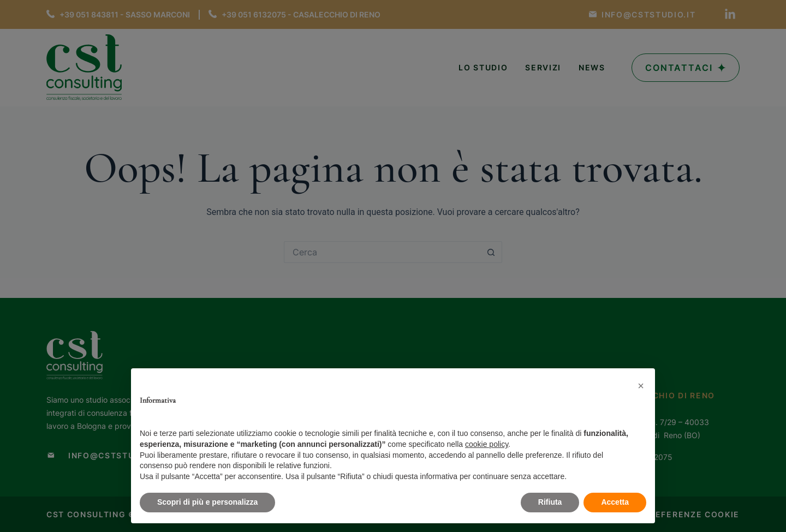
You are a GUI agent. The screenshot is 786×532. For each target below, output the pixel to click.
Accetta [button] (615, 502)
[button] (641, 386)
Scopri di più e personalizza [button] (207, 502)
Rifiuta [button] (550, 502)
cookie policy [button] (487, 444)
